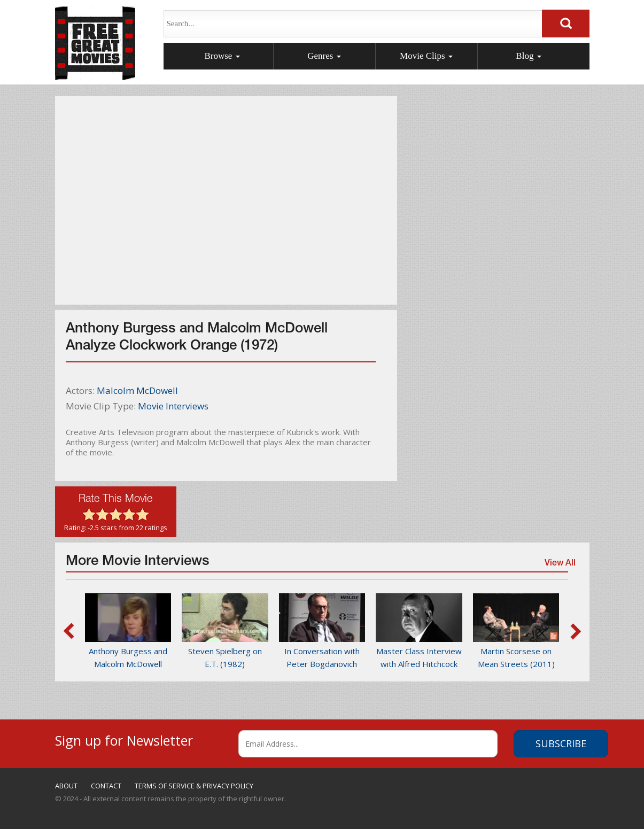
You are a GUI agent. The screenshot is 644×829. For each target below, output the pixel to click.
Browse (222, 56)
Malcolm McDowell (137, 390)
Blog (528, 56)
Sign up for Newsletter (124, 739)
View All (560, 565)
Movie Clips (426, 56)
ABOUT (66, 786)
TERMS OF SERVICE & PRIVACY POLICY (194, 786)
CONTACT (106, 786)
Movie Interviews (173, 406)
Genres (324, 56)
